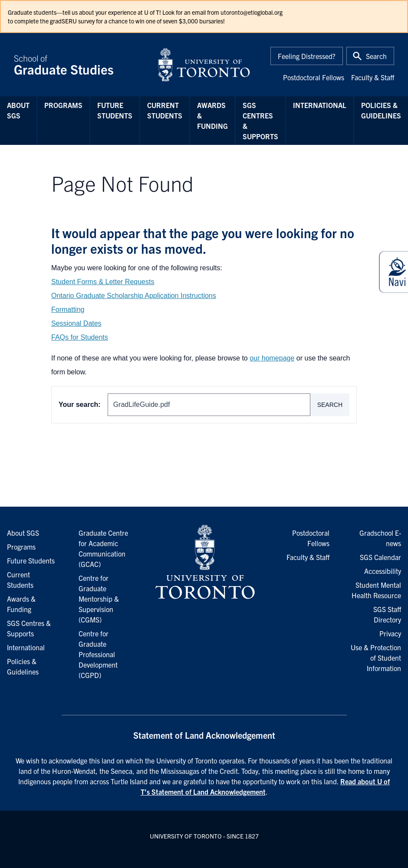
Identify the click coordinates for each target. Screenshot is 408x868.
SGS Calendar (380, 557)
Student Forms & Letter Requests (103, 282)
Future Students (115, 110)
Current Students (165, 110)
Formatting (68, 310)
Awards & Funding (212, 115)
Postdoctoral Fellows (314, 77)
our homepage (272, 358)
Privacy (390, 633)
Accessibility (383, 571)
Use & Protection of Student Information (376, 658)
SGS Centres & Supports (260, 121)
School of (80, 65)
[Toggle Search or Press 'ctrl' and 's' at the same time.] (370, 56)
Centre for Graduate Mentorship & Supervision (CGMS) (99, 599)
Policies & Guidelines (381, 110)
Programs (63, 105)
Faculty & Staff (373, 77)
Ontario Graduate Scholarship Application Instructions (134, 296)
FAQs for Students (80, 337)
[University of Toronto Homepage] (204, 562)
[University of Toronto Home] (204, 65)
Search (330, 405)
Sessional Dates (76, 323)
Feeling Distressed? (307, 56)
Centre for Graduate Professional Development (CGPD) (98, 654)
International (320, 105)
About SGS (18, 110)
